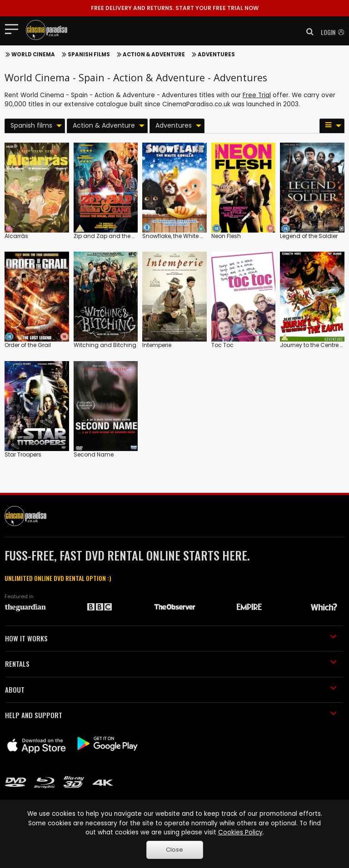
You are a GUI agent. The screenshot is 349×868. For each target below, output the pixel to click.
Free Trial (257, 95)
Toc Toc (222, 345)
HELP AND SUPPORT (171, 715)
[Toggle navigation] (14, 29)
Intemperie (157, 345)
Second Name (94, 454)
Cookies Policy (240, 832)
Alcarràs (16, 236)
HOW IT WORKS (171, 638)
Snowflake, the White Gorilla (180, 236)
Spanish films (89, 55)
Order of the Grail (28, 345)
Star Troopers (23, 454)
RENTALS (171, 664)
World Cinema (33, 55)
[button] (307, 32)
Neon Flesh (226, 236)
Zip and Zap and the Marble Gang (121, 236)
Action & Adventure (154, 55)
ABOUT (171, 689)
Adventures (216, 55)
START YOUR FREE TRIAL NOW (175, 8)
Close (174, 850)
